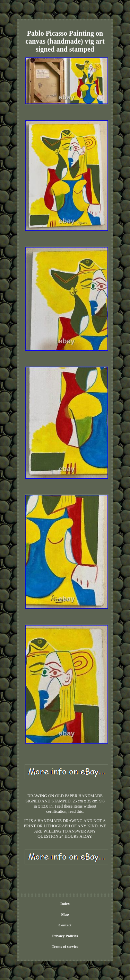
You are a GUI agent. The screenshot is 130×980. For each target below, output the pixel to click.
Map (65, 914)
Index (65, 903)
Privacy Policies (65, 936)
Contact (65, 925)
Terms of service (65, 946)
